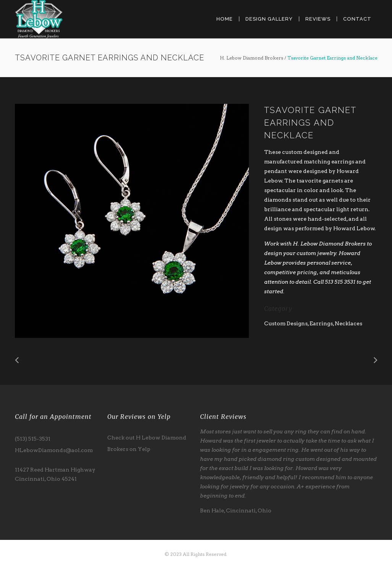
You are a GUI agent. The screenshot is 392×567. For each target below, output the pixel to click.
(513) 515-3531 (33, 439)
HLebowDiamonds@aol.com (54, 450)
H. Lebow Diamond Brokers (252, 58)
